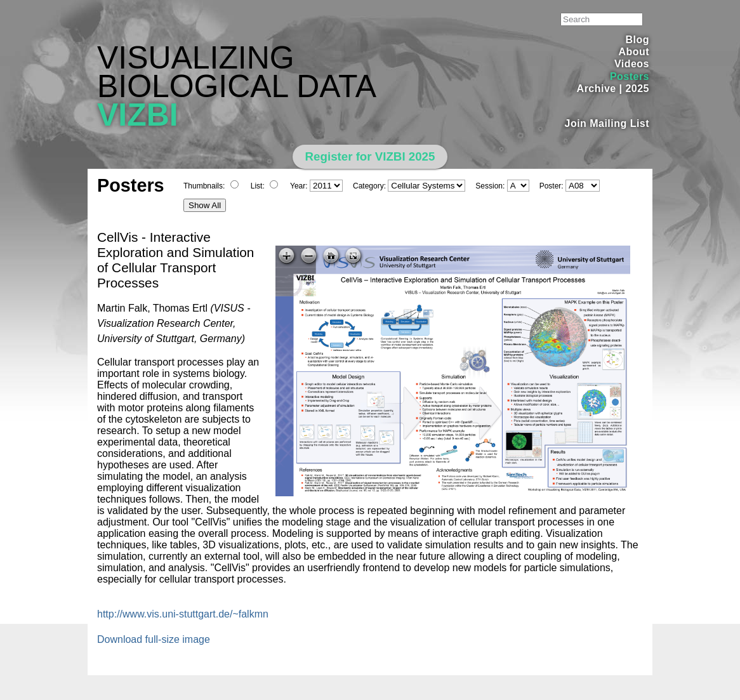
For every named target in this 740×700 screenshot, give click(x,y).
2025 (637, 89)
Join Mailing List (607, 123)
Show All (205, 205)
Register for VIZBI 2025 (370, 156)
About (634, 52)
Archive (597, 89)
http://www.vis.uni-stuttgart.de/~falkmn (183, 614)
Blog (638, 40)
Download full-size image (154, 639)
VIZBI (138, 115)
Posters (630, 76)
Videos (632, 64)
